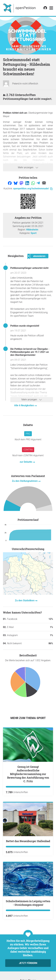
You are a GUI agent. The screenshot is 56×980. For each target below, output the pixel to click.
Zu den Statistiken (25, 600)
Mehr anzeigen (28, 168)
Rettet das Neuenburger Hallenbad (28, 841)
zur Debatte (26, 462)
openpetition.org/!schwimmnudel (33, 189)
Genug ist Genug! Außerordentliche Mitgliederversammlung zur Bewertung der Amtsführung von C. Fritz (28, 774)
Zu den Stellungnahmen (25, 481)
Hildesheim (32, 230)
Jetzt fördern (28, 963)
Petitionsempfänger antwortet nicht (29, 268)
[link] (51, 8)
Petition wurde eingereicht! (25, 326)
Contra (28, 450)
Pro (28, 434)
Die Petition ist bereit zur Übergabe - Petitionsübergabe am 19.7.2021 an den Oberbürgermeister (30, 352)
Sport (34, 233)
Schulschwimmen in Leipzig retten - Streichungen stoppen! (28, 903)
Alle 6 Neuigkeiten (24, 405)
